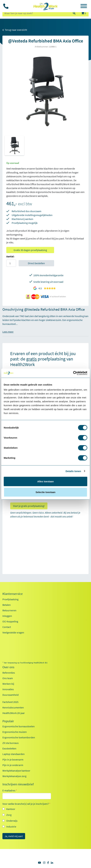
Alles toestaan (45, 481)
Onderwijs (12, 821)
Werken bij (8, 684)
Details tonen (73, 471)
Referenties (9, 673)
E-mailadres (10, 790)
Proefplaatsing (10, 599)
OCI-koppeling (10, 621)
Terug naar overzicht (15, 30)
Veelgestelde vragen (13, 632)
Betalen (7, 605)
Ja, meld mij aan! (14, 836)
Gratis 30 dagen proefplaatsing (30, 250)
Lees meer (8, 332)
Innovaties (8, 689)
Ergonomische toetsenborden (19, 737)
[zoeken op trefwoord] (36, 13)
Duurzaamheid (11, 695)
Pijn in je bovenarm (13, 759)
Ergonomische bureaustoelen (19, 726)
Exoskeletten (9, 748)
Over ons (8, 667)
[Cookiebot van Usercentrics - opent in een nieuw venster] (73, 373)
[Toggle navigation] (84, 7)
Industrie (11, 827)
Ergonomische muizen (15, 732)
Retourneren (9, 610)
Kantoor (11, 809)
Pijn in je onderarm (13, 765)
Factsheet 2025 (10, 702)
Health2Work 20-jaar (14, 713)
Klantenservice (13, 594)
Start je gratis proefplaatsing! (29, 506)
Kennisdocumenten (13, 707)
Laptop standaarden (14, 754)
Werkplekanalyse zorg (14, 776)
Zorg (9, 815)
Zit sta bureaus (11, 743)
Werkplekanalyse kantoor (16, 771)
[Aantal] (11, 263)
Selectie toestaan (46, 492)
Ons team (8, 678)
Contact (7, 627)
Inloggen (7, 616)
